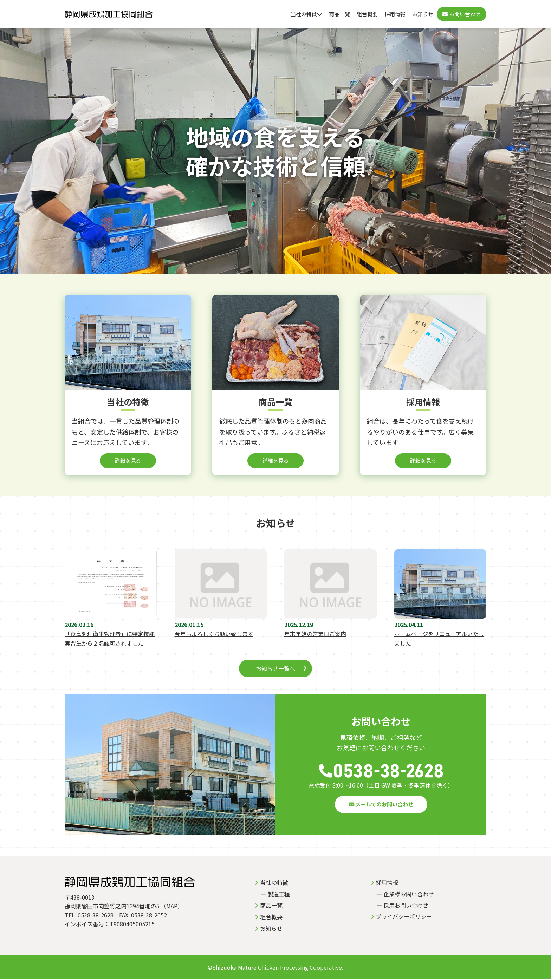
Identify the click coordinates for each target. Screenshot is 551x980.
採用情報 (395, 14)
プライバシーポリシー (404, 917)
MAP (172, 907)
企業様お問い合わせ (409, 895)
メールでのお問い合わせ (381, 805)
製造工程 (279, 895)
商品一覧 (339, 14)
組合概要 (367, 14)
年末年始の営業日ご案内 (315, 634)
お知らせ (423, 14)
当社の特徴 (306, 14)
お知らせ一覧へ (275, 669)
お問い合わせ (462, 14)
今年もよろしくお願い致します (214, 634)
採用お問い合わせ (406, 906)
